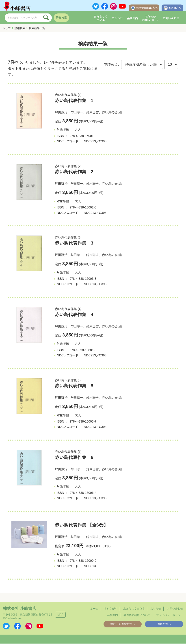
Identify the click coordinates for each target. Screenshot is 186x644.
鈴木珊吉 (93, 113)
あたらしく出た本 (101, 19)
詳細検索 (61, 18)
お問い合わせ (171, 19)
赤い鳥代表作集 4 (74, 315)
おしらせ (117, 19)
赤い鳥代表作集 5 (74, 386)
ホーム (94, 609)
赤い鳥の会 (110, 113)
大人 (78, 130)
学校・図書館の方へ (123, 624)
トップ (7, 29)
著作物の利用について (150, 19)
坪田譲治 (61, 113)
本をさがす (111, 609)
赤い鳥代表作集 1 (74, 101)
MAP (60, 615)
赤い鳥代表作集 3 (74, 244)
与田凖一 (77, 113)
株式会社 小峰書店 (20, 609)
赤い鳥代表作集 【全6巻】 (81, 525)
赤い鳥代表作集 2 (74, 172)
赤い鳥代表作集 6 (74, 458)
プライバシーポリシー (170, 616)
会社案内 (132, 19)
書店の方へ (164, 624)
